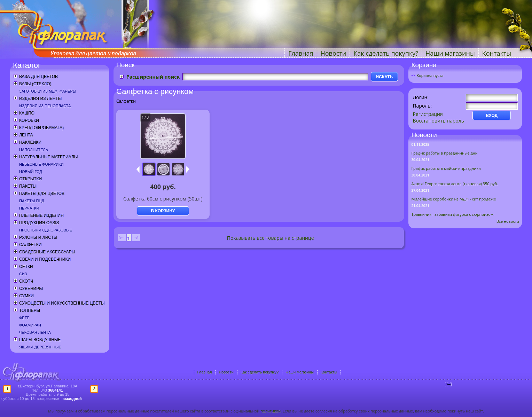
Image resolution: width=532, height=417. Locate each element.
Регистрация (428, 114)
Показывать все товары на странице (271, 238)
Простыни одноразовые (46, 230)
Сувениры (31, 289)
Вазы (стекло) (35, 84)
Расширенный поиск (153, 77)
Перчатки (29, 208)
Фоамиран (30, 325)
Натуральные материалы (48, 157)
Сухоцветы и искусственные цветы (62, 303)
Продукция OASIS (39, 223)
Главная (301, 53)
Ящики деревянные (40, 347)
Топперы (30, 310)
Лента (26, 135)
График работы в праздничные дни (444, 153)
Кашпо (27, 113)
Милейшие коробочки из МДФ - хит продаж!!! (454, 199)
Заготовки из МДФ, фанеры (48, 91)
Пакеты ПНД (32, 201)
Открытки (30, 179)
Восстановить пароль (438, 121)
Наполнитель (34, 150)
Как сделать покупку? (386, 53)
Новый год (31, 172)
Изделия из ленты (40, 99)
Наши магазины (450, 53)
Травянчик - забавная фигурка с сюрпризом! (453, 214)
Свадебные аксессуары (47, 252)
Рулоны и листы (38, 237)
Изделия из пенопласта (45, 106)
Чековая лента (35, 332)
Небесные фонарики (41, 164)
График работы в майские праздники (446, 168)
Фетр (24, 318)
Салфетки (30, 245)
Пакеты (28, 186)
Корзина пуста (430, 75)
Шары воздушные (40, 340)
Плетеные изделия (41, 215)
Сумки (26, 296)
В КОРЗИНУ (163, 211)
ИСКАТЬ (385, 77)
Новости (334, 53)
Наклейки (30, 142)
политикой (271, 411)
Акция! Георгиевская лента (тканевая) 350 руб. (455, 184)
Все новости (508, 221)
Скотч (26, 281)
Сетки (26, 267)
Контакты (497, 53)
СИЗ (23, 274)
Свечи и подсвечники (45, 259)
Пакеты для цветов (42, 194)
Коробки (29, 120)
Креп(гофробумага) (41, 128)
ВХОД (492, 116)
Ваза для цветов (38, 77)
